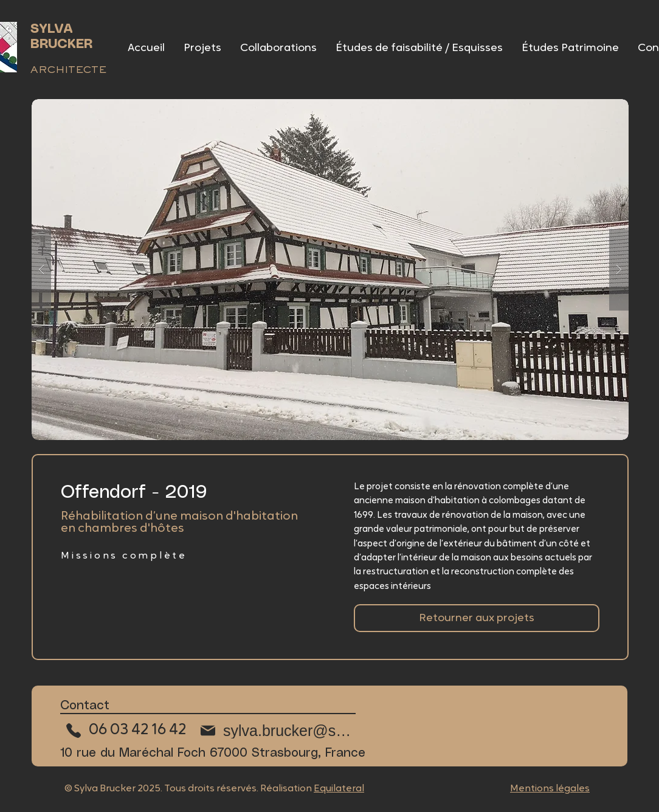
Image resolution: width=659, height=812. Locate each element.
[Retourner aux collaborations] (477, 618)
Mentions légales (550, 789)
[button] (330, 270)
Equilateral (339, 789)
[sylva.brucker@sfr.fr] (275, 731)
